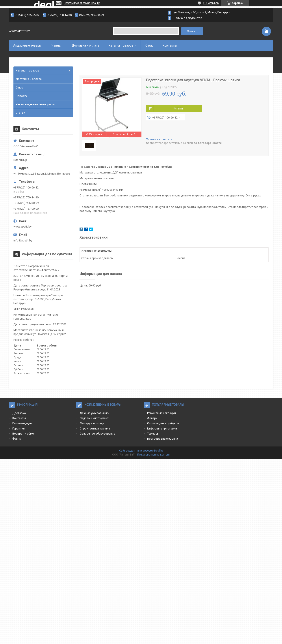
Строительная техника (95, 428)
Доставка (19, 413)
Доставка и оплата (85, 45)
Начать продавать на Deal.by (82, 3)
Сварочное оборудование (97, 434)
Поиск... (192, 31)
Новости (22, 96)
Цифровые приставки (162, 428)
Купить (178, 108)
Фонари (152, 418)
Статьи (20, 113)
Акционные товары (27, 45)
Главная (57, 45)
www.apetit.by (22, 227)
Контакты (170, 45)
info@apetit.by (23, 240)
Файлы (17, 439)
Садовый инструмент (94, 418)
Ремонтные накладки (161, 413)
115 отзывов (211, 3)
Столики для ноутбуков (163, 423)
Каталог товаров (121, 45)
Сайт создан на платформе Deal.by (141, 451)
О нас (149, 45)
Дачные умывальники (95, 413)
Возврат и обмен (24, 434)
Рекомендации (22, 423)
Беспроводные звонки (163, 439)
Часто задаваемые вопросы (35, 104)
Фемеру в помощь (92, 423)
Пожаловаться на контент (154, 455)
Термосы (153, 434)
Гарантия (19, 428)
